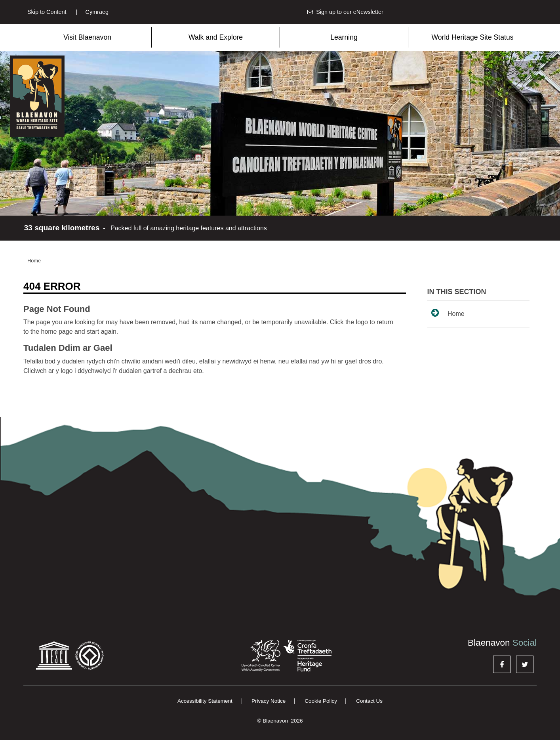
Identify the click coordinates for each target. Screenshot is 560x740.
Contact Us (369, 701)
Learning (344, 37)
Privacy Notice (269, 701)
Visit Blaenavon (87, 37)
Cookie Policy (321, 701)
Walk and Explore (216, 37)
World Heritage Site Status (473, 37)
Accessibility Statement (205, 701)
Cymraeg (92, 12)
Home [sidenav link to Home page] (448, 313)
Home (34, 261)
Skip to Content (47, 12)
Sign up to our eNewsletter (345, 12)
